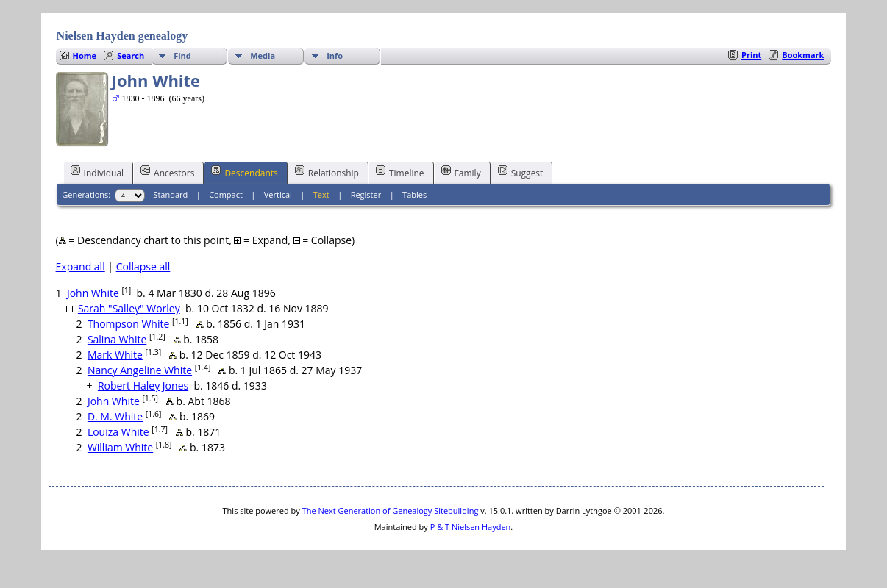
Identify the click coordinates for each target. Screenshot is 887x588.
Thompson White (128, 324)
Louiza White (118, 432)
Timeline (400, 172)
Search (131, 55)
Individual (97, 172)
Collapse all (143, 266)
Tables (414, 194)
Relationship (327, 172)
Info (335, 55)
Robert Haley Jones (143, 386)
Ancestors (167, 172)
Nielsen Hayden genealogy (122, 36)
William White (120, 447)
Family (461, 172)
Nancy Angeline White (140, 370)
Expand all (81, 266)
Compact (226, 194)
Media (263, 55)
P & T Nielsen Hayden (471, 527)
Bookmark (803, 55)
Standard (170, 194)
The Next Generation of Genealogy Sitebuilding (391, 510)
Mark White (115, 355)
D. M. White (115, 416)
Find (182, 55)
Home (85, 55)
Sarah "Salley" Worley (129, 308)
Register (366, 194)
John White (93, 293)
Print (751, 55)
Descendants (244, 172)
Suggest (521, 172)
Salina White (117, 339)
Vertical (278, 194)
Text (321, 194)
